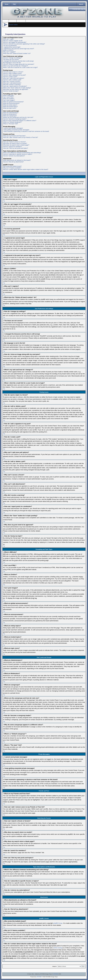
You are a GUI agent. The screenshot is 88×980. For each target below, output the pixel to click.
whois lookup (58, 948)
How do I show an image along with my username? (19, 64)
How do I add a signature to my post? (14, 75)
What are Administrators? (11, 113)
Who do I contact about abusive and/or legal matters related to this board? (26, 169)
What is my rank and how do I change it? (16, 66)
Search (81, 4)
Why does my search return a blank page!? (16, 145)
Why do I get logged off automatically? (15, 42)
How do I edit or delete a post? (12, 73)
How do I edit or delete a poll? (12, 80)
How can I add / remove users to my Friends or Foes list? (21, 137)
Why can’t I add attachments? (12, 83)
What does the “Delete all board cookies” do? (17, 53)
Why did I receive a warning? (12, 85)
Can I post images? (9, 100)
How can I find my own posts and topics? (16, 148)
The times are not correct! (11, 59)
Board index (13, 25)
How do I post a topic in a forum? (13, 72)
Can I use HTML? (8, 97)
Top (4, 188)
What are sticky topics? (10, 105)
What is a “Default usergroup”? (12, 122)
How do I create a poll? (10, 77)
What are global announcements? (13, 102)
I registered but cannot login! (12, 47)
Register (13, 21)
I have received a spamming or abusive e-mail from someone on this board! (26, 131)
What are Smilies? (9, 99)
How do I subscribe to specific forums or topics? (18, 154)
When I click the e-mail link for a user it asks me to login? (20, 67)
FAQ (14, 4)
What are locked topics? (10, 107)
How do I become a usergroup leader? (15, 119)
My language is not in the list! (12, 63)
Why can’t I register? (9, 52)
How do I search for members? (12, 147)
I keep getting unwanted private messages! (16, 130)
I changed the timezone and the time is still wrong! (18, 61)
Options (21, 21)
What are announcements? (11, 103)
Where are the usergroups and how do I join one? (18, 117)
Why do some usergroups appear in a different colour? (20, 121)
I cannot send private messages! (13, 128)
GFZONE (56, 974)
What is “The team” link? (11, 124)
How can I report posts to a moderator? (15, 86)
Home (7, 4)
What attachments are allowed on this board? (17, 160)
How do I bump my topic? (11, 91)
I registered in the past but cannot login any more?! (19, 49)
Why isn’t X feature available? (12, 168)
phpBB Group (58, 923)
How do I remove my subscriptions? (14, 156)
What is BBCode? (9, 95)
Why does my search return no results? (15, 143)
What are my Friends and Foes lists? (14, 136)
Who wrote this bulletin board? (12, 166)
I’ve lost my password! (10, 46)
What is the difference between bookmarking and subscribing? (22, 153)
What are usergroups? (10, 116)
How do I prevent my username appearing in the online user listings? (24, 44)
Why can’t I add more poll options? (14, 78)
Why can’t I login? (9, 39)
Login (6, 21)
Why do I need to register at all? (13, 41)
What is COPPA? (8, 50)
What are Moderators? (10, 114)
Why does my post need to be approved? (16, 89)
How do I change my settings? (12, 58)
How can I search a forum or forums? (14, 142)
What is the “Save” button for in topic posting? (17, 88)
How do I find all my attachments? (13, 162)
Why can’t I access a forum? (12, 81)
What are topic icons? (10, 108)
